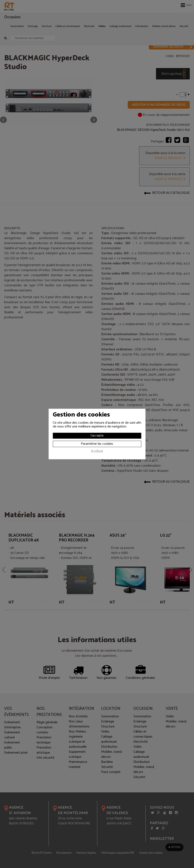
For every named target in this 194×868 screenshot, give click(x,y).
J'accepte (97, 436)
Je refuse (97, 451)
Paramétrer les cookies (97, 444)
